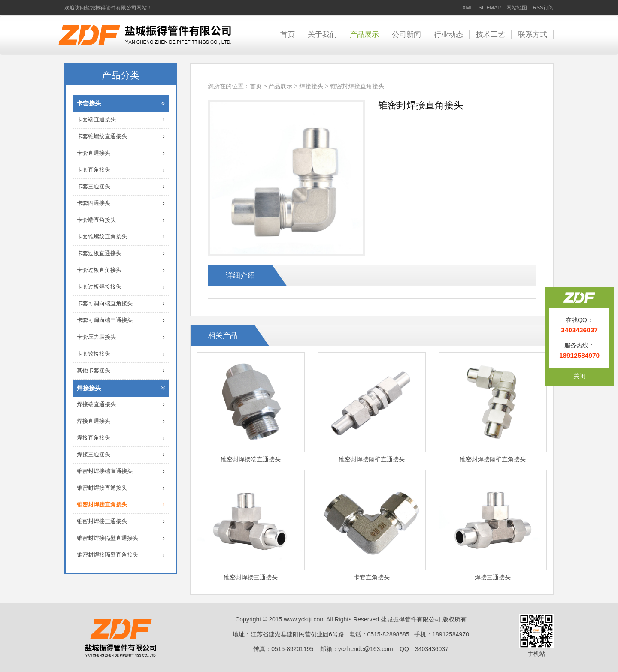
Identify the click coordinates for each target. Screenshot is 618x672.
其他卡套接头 (121, 371)
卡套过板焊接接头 (121, 287)
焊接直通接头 (121, 421)
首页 (288, 35)
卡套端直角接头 (121, 220)
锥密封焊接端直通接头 (121, 472)
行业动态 (448, 35)
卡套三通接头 (121, 187)
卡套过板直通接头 (121, 254)
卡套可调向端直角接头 (121, 304)
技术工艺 (491, 35)
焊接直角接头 (121, 438)
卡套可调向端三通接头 (121, 321)
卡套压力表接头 (121, 337)
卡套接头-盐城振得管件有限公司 (145, 35)
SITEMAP (490, 8)
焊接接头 (121, 388)
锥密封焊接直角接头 (121, 505)
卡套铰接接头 (121, 354)
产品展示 (364, 35)
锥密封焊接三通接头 (121, 522)
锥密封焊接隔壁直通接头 (121, 538)
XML (468, 8)
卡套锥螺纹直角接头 (121, 237)
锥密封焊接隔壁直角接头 (121, 555)
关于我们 (322, 35)
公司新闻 (406, 35)
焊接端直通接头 (121, 405)
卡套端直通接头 (121, 120)
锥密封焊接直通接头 (121, 488)
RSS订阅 (543, 8)
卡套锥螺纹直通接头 (121, 137)
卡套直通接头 (121, 153)
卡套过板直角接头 (121, 270)
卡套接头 (121, 103)
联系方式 (533, 35)
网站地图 (517, 8)
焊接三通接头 (121, 455)
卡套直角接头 (121, 170)
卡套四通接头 (121, 203)
